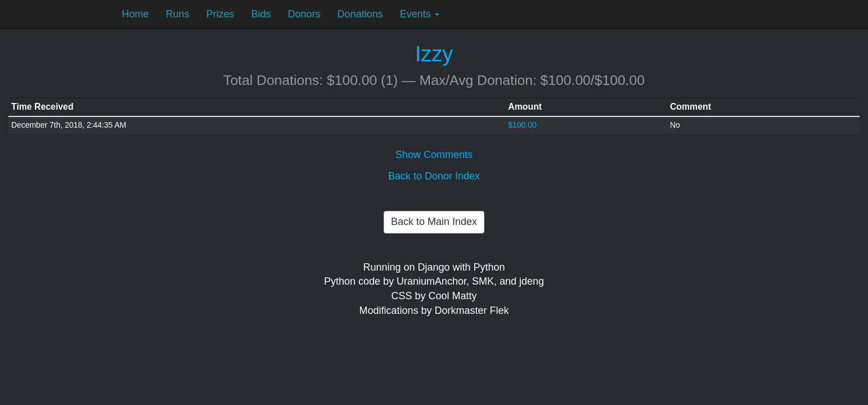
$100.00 (522, 125)
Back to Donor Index (434, 176)
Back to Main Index (434, 222)
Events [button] (420, 14)
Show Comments (434, 155)
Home (136, 14)
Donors (304, 14)
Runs (178, 14)
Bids (261, 14)
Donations (360, 14)
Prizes (221, 14)
